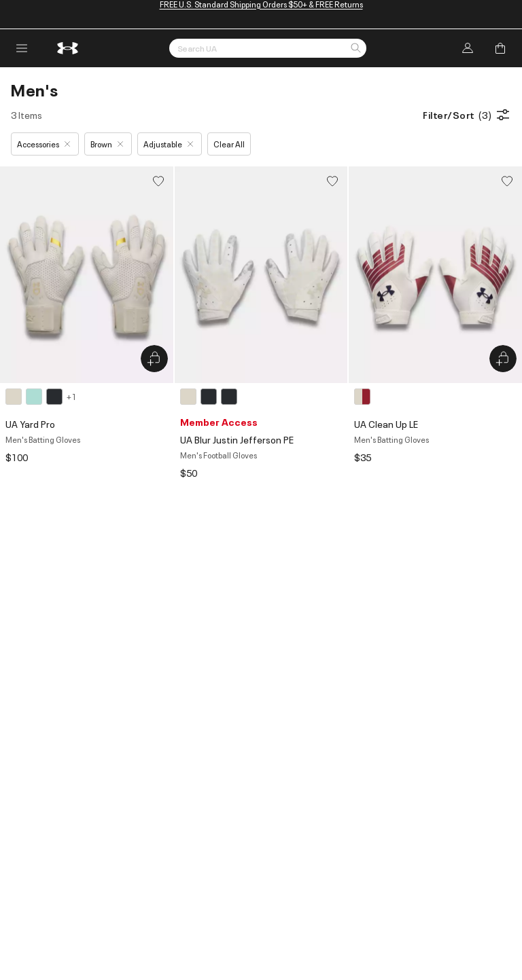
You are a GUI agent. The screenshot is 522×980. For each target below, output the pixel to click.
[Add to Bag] (500, 48)
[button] (355, 49)
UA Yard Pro (30, 423)
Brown (107, 144)
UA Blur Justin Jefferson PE (237, 439)
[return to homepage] (68, 48)
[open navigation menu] (22, 48)
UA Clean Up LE (386, 423)
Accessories (43, 144)
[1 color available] (364, 397)
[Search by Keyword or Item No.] (268, 48)
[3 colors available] (211, 397)
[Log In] (468, 48)
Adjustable (168, 144)
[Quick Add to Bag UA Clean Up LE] (503, 359)
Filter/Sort (467, 115)
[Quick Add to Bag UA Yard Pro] (154, 359)
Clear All (229, 144)
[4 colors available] (41, 397)
